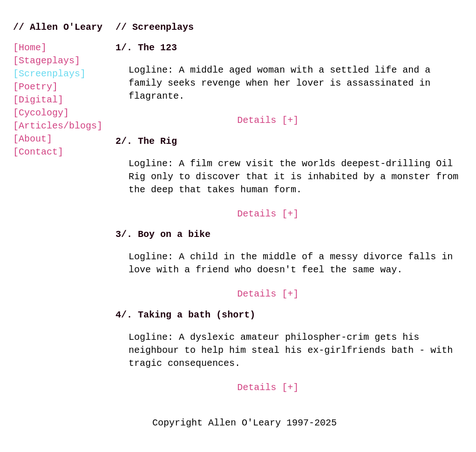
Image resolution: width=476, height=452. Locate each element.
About (33, 139)
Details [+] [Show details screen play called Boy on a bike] (268, 294)
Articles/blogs (58, 126)
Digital (38, 100)
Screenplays (49, 74)
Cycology (41, 113)
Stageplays (47, 61)
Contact (38, 152)
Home (30, 48)
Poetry (35, 87)
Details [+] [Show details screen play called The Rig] (268, 214)
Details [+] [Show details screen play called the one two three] (268, 120)
